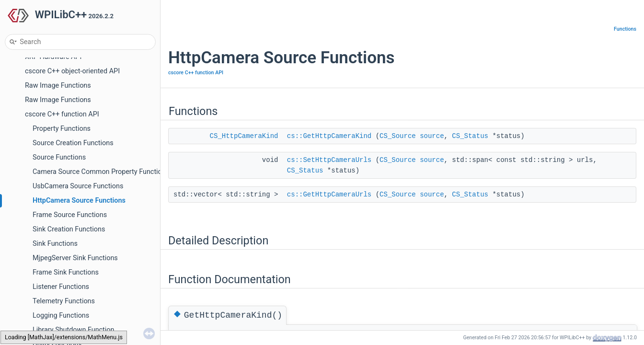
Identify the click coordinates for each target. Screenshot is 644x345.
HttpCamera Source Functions (79, 201)
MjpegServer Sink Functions (75, 258)
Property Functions (62, 129)
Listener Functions (61, 287)
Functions (625, 29)
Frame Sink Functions (66, 272)
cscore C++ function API (62, 114)
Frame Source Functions (70, 215)
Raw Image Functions (58, 86)
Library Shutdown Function (73, 330)
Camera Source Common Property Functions (101, 172)
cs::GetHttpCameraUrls (329, 195)
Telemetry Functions (64, 301)
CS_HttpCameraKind (244, 136)
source (432, 136)
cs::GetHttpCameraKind (329, 136)
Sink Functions (55, 244)
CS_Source (398, 136)
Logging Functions (61, 316)
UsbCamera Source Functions (78, 186)
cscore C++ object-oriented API (72, 71)
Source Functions (59, 157)
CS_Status (470, 136)
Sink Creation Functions (69, 229)
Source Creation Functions (73, 143)
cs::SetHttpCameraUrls (329, 160)
